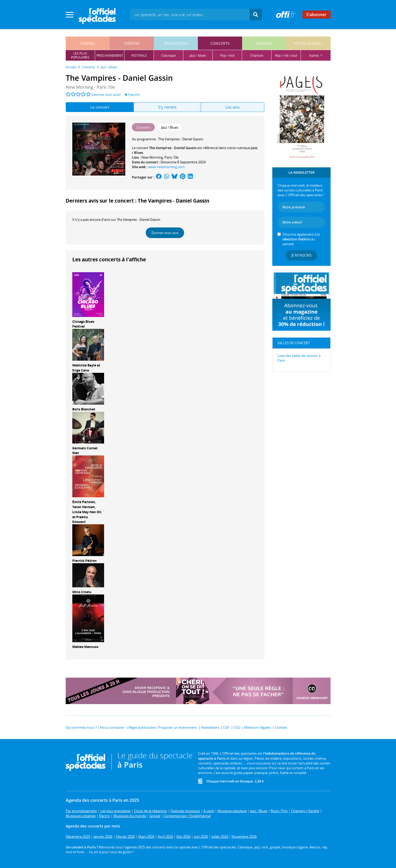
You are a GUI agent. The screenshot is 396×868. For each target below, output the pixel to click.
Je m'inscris (301, 255)
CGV (226, 727)
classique (168, 55)
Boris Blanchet (84, 409)
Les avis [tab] (233, 107)
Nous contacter (112, 727)
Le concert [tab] (100, 107)
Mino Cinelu (82, 592)
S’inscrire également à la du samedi (301, 239)
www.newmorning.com (166, 167)
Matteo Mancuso (85, 647)
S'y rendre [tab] (167, 107)
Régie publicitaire (142, 727)
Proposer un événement (178, 727)
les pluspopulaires (80, 55)
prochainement (110, 55)
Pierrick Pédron (84, 561)
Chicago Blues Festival (83, 324)
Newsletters (210, 727)
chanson (257, 55)
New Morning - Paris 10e (90, 87)
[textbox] (190, 14)
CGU (237, 727)
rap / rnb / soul (286, 55)
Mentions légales (257, 727)
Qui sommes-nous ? (81, 727)
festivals (139, 55)
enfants (264, 43)
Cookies (281, 727)
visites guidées (308, 43)
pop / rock (227, 55)
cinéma (88, 43)
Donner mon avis (165, 233)
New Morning (152, 157)
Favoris (132, 95)
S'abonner (316, 15)
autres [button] (314, 55)
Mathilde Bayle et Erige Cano (86, 368)
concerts (220, 43)
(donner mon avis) (106, 95)
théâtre (132, 43)
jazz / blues (198, 55)
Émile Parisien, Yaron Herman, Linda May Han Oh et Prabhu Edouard (87, 512)
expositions (176, 43)
